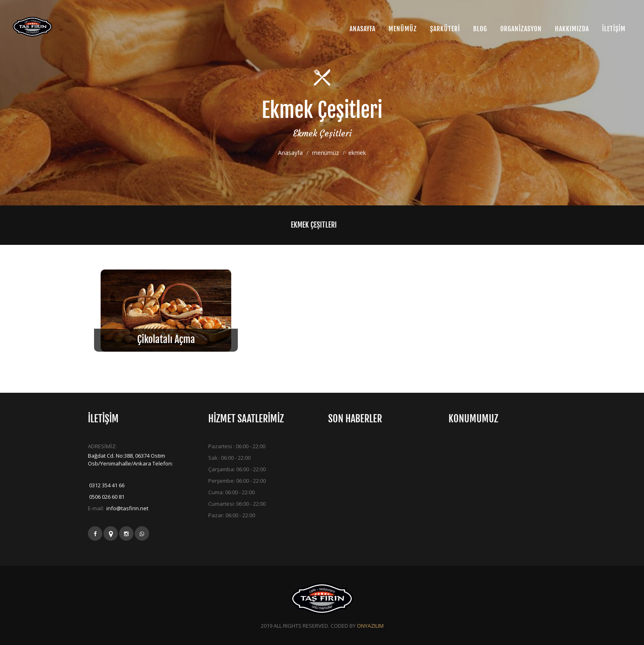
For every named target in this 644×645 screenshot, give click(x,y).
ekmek (357, 153)
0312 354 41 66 (106, 485)
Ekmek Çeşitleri (314, 225)
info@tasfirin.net (127, 508)
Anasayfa (290, 153)
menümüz (325, 153)
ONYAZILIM (370, 626)
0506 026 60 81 (106, 497)
